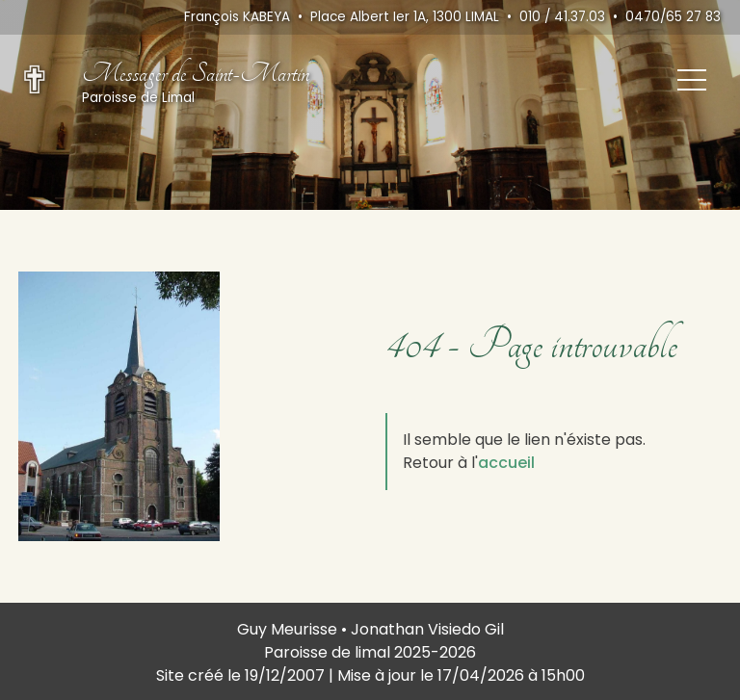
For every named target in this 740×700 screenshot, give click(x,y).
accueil (506, 463)
